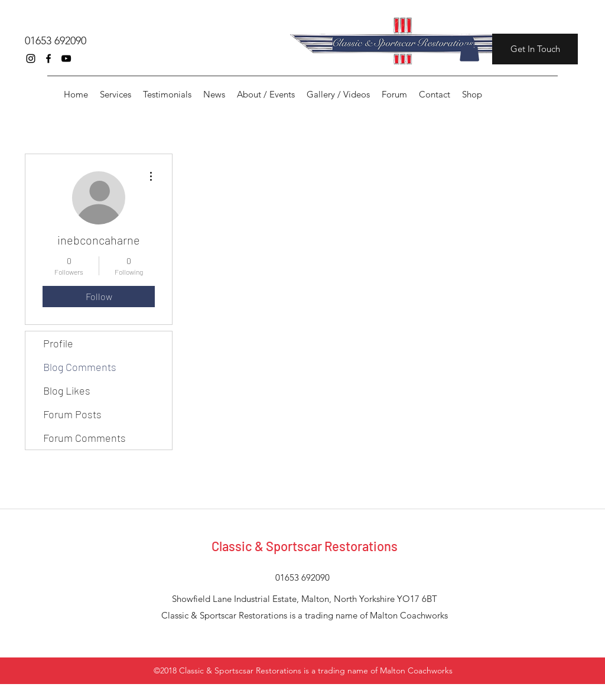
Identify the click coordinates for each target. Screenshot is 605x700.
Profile (58, 343)
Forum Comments (84, 438)
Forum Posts (72, 414)
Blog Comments (80, 367)
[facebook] (48, 58)
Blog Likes (67, 390)
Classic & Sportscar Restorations (305, 546)
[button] (469, 49)
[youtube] (66, 58)
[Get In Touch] (535, 49)
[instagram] (31, 58)
